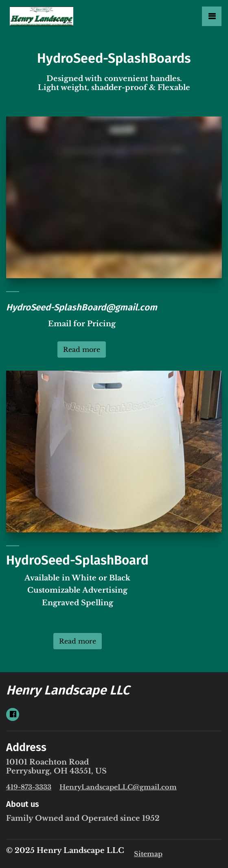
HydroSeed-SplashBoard (77, 560)
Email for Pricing (82, 324)
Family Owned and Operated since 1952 (83, 818)
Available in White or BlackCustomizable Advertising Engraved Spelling (77, 597)
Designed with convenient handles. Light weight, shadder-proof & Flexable (114, 83)
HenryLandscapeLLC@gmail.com (118, 787)
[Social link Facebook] (13, 714)
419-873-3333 (29, 787)
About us (23, 804)
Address (26, 747)
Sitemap (148, 854)
